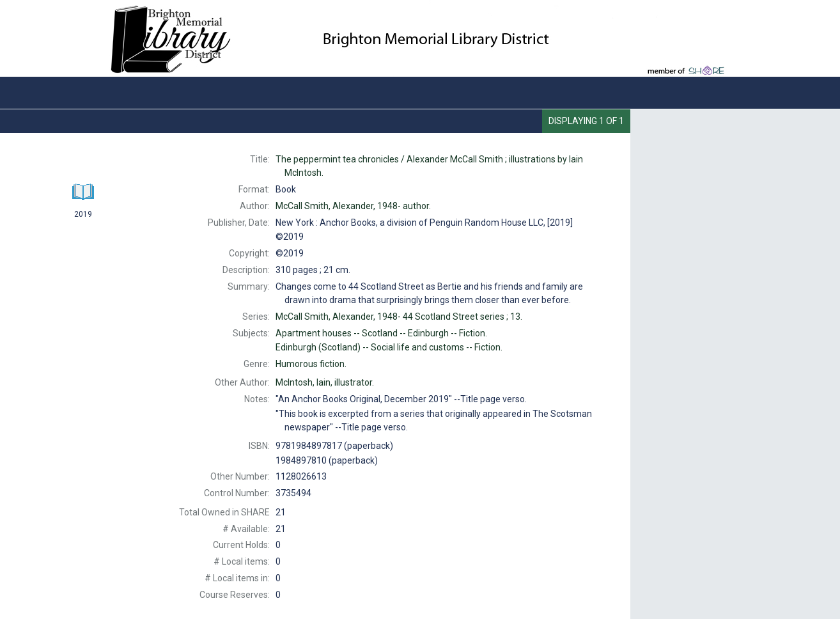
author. (353, 206)
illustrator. (325, 382)
